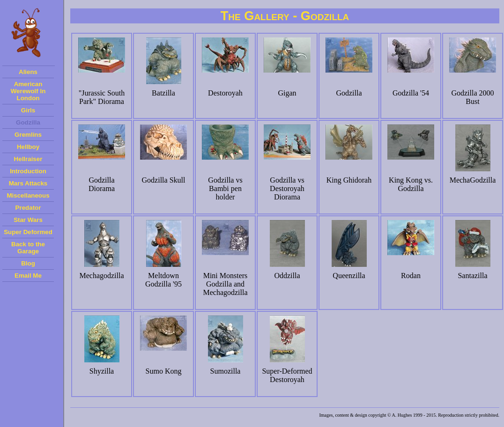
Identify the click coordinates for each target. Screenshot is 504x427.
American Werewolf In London (28, 91)
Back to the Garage (28, 248)
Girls (28, 110)
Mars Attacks (28, 183)
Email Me (28, 276)
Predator (28, 208)
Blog (28, 263)
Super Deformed (28, 232)
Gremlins (28, 135)
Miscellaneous (28, 195)
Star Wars (28, 220)
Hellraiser (28, 159)
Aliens (28, 72)
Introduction (28, 171)
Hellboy (28, 147)
